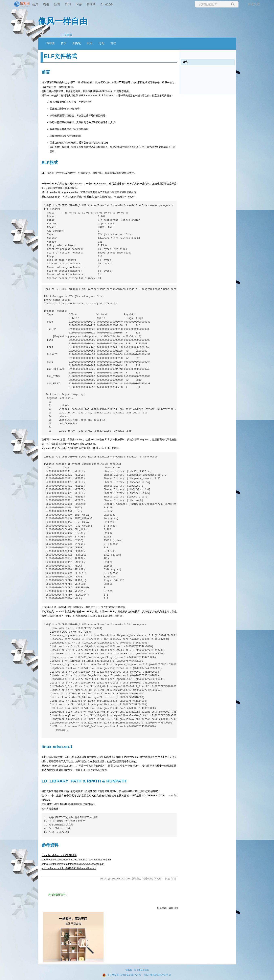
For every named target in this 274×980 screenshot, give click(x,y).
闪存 (79, 4)
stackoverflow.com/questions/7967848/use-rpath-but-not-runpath (76, 860)
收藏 (167, 879)
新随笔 (77, 43)
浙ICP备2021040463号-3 (157, 975)
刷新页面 (162, 908)
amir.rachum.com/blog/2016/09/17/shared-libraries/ (69, 868)
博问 (68, 4)
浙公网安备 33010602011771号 (122, 975)
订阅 (101, 43)
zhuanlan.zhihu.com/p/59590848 (59, 855)
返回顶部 (174, 908)
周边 (46, 4)
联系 (90, 43)
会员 (35, 4)
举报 (174, 879)
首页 (64, 43)
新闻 (57, 4)
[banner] (16, 4)
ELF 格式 (47, 173)
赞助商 (91, 4)
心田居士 (136, 879)
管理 (113, 43)
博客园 (50, 43)
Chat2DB (107, 4)
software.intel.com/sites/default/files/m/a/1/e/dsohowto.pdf (73, 864)
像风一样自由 (63, 21)
